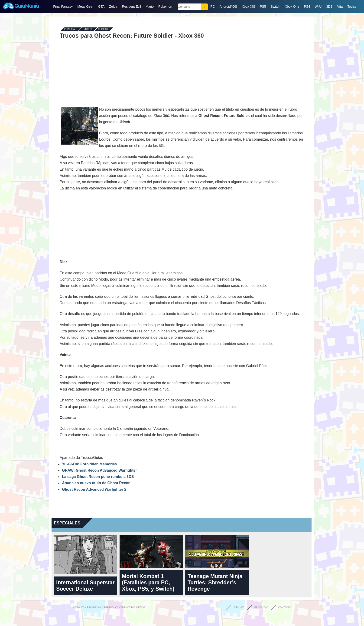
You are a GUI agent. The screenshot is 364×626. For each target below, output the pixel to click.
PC (213, 7)
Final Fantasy (63, 7)
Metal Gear (85, 7)
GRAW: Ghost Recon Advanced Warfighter (99, 470)
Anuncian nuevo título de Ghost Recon (96, 483)
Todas (352, 7)
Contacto (285, 608)
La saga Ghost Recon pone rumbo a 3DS (98, 477)
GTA (101, 7)
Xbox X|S (248, 7)
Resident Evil (131, 7)
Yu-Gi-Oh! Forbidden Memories (89, 464)
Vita (340, 7)
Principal (70, 29)
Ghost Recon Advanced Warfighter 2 (94, 489)
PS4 (307, 7)
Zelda (113, 7)
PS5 (263, 7)
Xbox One (292, 7)
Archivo (239, 608)
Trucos (87, 29)
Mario (150, 7)
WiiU (318, 7)
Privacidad (261, 608)
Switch (275, 7)
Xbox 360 (104, 29)
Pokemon (165, 7)
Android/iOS (228, 7)
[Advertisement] (182, 73)
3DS (329, 7)
